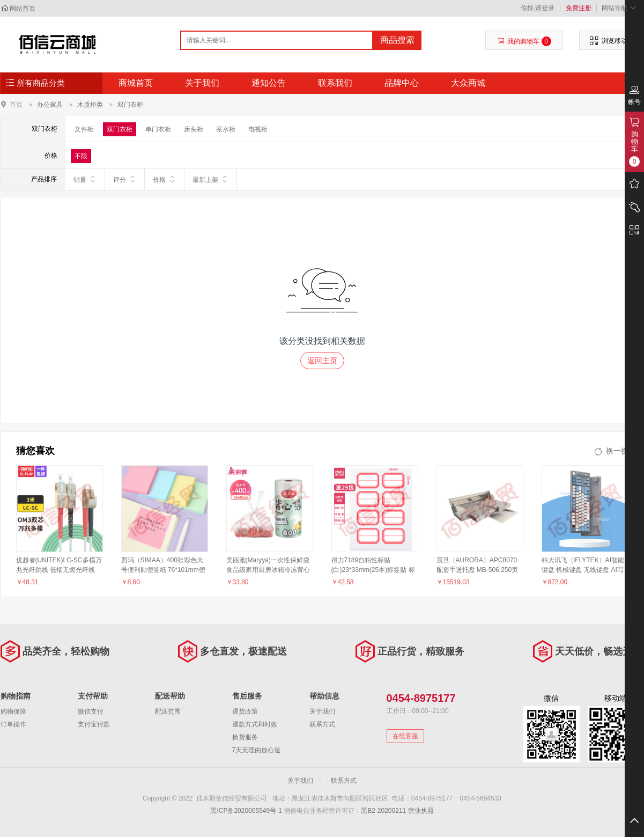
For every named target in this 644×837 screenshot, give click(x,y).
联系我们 (335, 83)
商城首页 (136, 83)
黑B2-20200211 (383, 811)
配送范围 (168, 711)
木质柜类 (90, 105)
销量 (85, 179)
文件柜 (84, 129)
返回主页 (322, 361)
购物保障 (13, 711)
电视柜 (258, 129)
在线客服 (405, 736)
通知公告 (269, 83)
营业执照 (421, 811)
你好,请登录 (538, 8)
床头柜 (194, 129)
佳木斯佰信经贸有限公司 (58, 44)
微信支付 (91, 711)
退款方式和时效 (255, 724)
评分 (125, 179)
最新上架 (210, 179)
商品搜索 (397, 40)
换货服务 (245, 737)
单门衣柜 (158, 129)
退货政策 (245, 711)
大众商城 (468, 83)
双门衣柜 (130, 105)
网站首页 (23, 9)
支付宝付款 (94, 724)
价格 (164, 179)
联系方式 (322, 724)
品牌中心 (402, 83)
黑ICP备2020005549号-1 (246, 811)
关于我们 (202, 83)
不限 (81, 156)
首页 (16, 104)
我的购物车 (524, 41)
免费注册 (579, 8)
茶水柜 (226, 129)
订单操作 (13, 724)
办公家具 (50, 105)
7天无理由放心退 (257, 750)
